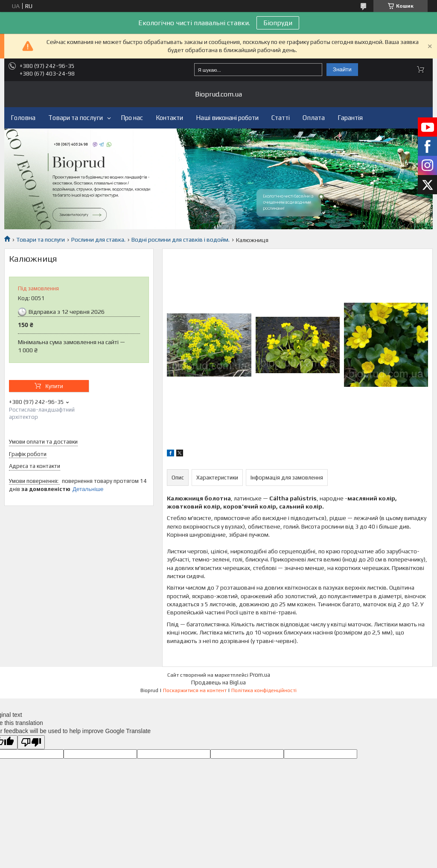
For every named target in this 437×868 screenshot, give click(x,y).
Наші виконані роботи (227, 118)
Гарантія (350, 118)
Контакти (169, 118)
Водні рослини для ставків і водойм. (181, 240)
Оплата (314, 118)
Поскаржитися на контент (195, 690)
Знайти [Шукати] (342, 69)
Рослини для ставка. (98, 240)
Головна (23, 118)
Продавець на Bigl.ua (218, 682)
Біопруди (278, 23)
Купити (54, 386)
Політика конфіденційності (264, 690)
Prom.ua (260, 675)
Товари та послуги (76, 118)
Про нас (132, 118)
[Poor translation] (31, 742)
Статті (281, 118)
